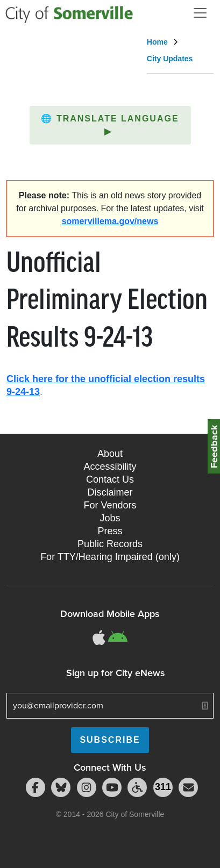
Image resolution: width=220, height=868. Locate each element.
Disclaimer (110, 492)
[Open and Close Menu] (200, 13)
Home (157, 42)
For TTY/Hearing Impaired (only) (110, 557)
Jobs (110, 518)
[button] (110, 125)
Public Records (110, 544)
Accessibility (110, 467)
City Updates (170, 59)
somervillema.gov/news (110, 221)
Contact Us (110, 479)
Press (110, 531)
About (110, 454)
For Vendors (110, 505)
